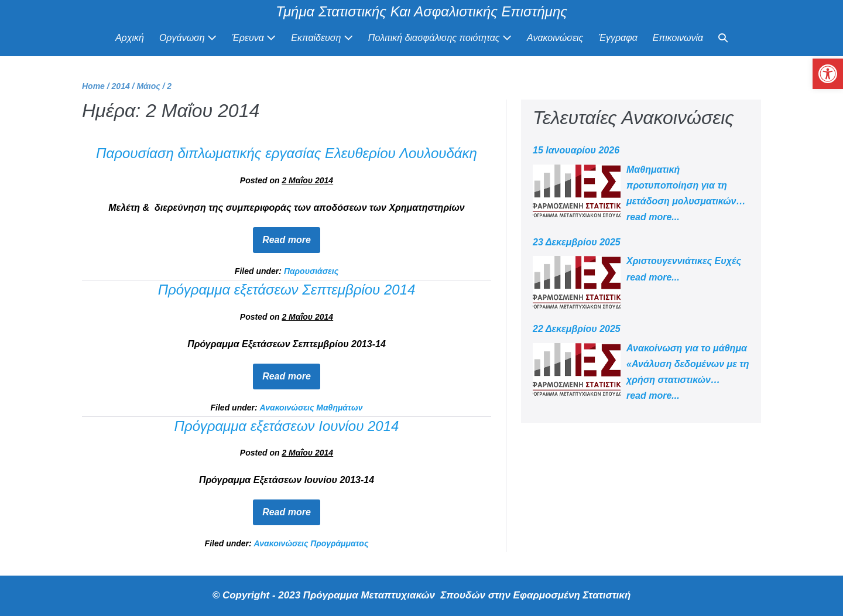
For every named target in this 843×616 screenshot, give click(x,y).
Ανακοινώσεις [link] (555, 38)
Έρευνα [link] (254, 38)
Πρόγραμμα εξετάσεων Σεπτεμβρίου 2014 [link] (287, 290)
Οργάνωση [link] (188, 38)
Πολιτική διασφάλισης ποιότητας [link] (440, 38)
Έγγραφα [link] (618, 38)
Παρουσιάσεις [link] (311, 271)
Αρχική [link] (130, 38)
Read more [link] (291, 236)
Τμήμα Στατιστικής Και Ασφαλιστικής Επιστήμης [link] (421, 11)
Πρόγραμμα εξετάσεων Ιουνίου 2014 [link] (287, 426)
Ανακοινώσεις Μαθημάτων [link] (311, 408)
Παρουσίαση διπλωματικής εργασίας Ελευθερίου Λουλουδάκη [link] (287, 153)
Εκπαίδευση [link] (322, 38)
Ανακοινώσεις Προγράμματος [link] (311, 543)
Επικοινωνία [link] (678, 38)
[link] (828, 74)
